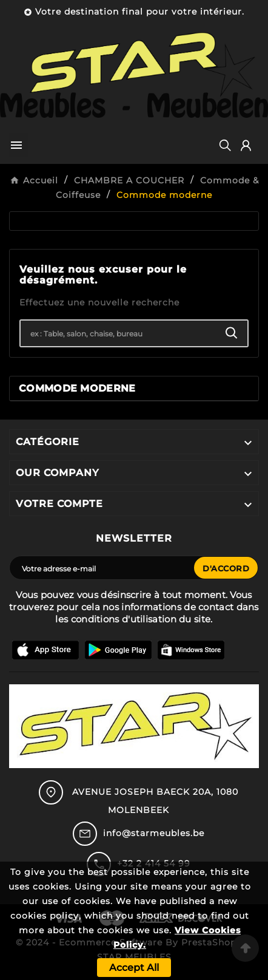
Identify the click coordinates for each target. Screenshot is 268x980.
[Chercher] (118, 333)
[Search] (232, 333)
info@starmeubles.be (154, 833)
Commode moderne (77, 388)
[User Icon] (246, 145)
